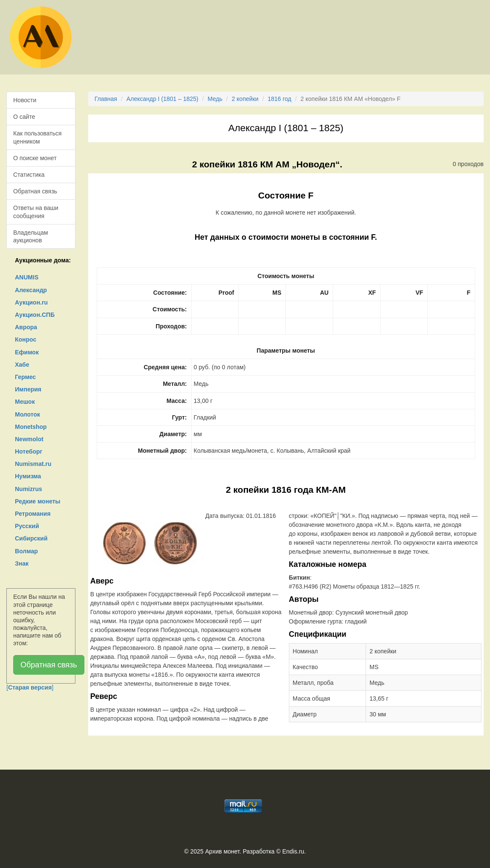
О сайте (24, 117)
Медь (215, 99)
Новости (25, 100)
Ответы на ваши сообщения (36, 212)
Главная (106, 99)
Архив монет (222, 851)
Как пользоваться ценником (37, 137)
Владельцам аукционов (31, 236)
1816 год (279, 99)
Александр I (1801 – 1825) (163, 99)
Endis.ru (293, 851)
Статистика (29, 175)
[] (30, 687)
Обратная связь (35, 191)
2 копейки (245, 99)
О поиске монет (35, 158)
